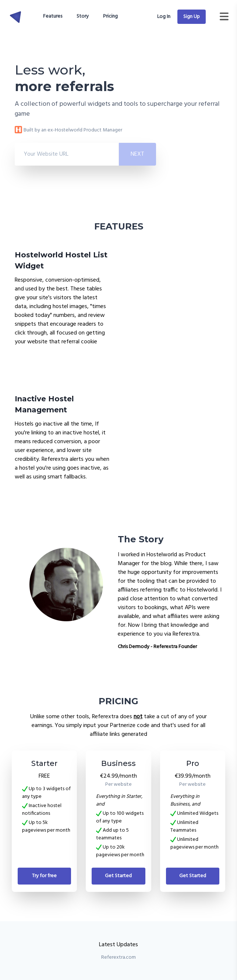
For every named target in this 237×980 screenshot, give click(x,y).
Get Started (118, 876)
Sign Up (192, 17)
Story (83, 16)
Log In (164, 17)
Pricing (110, 16)
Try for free (44, 876)
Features (53, 16)
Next (137, 154)
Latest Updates (118, 945)
